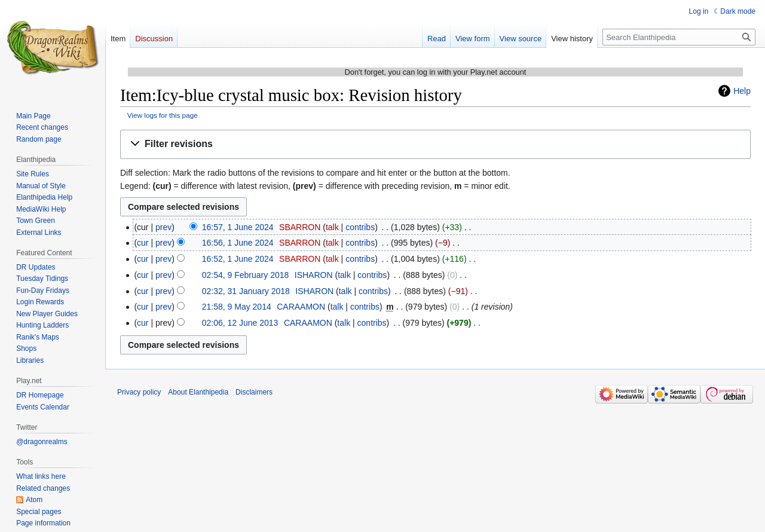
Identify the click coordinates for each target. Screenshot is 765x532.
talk (332, 227)
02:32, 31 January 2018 (246, 291)
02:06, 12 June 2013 (240, 323)
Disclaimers (254, 392)
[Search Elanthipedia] (679, 37)
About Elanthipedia (198, 392)
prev (163, 227)
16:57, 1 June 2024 (238, 227)
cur (143, 243)
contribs (360, 227)
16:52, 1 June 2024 (238, 259)
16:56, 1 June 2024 (238, 243)
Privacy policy (139, 392)
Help (742, 91)
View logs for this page (163, 115)
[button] (435, 144)
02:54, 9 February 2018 (246, 275)
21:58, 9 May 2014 (237, 307)
